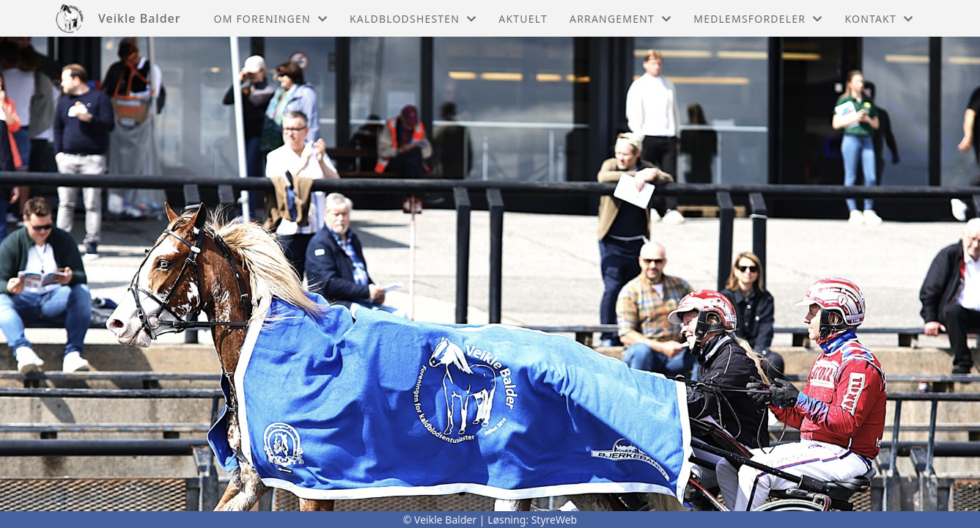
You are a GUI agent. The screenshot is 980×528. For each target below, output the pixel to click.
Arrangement (620, 19)
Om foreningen (271, 19)
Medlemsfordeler (758, 19)
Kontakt (879, 19)
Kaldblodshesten (413, 19)
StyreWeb (555, 520)
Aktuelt (523, 19)
